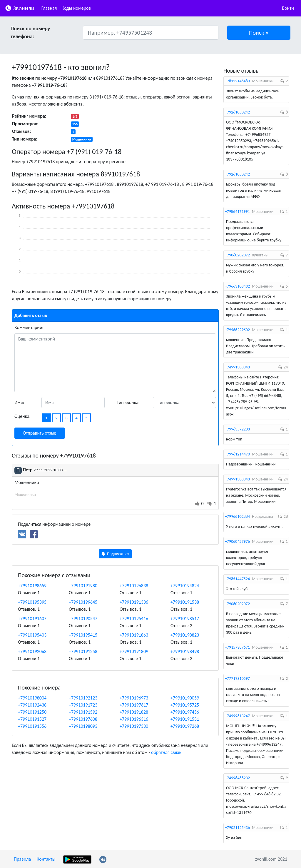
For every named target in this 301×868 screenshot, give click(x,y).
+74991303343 (237, 367)
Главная (49, 8)
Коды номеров (76, 8)
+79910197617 (134, 705)
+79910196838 (134, 586)
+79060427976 (237, 541)
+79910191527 (32, 719)
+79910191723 (83, 705)
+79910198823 (185, 635)
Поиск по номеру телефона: (30, 32)
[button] (259, 33)
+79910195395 (32, 602)
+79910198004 (32, 698)
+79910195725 (185, 705)
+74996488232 (237, 778)
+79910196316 (134, 719)
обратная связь (166, 752)
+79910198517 (185, 619)
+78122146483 (237, 81)
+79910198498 (185, 651)
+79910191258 (83, 651)
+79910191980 (83, 586)
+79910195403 (32, 635)
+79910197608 (83, 719)
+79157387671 (237, 647)
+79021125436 (237, 828)
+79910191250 (32, 712)
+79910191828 (134, 712)
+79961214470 (237, 454)
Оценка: (22, 416)
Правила (22, 859)
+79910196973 (134, 698)
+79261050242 (237, 112)
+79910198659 (32, 586)
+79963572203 (237, 429)
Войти (288, 8)
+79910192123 (83, 698)
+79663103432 (237, 286)
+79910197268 (185, 726)
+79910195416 (134, 619)
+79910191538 (185, 602)
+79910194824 (185, 586)
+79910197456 (185, 712)
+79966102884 (237, 516)
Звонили (20, 8)
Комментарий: (29, 327)
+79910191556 (32, 726)
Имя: (19, 402)
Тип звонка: (128, 402)
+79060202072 (237, 255)
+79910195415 (83, 635)
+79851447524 (237, 579)
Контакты (46, 859)
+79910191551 (185, 719)
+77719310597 (237, 678)
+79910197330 (134, 726)
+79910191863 (134, 635)
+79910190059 (185, 698)
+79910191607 (32, 619)
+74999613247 (237, 716)
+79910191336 (134, 602)
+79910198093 (83, 726)
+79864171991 (237, 212)
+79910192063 (32, 651)
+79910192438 (32, 705)
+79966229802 (237, 330)
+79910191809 (134, 651)
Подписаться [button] (115, 554)
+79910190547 (83, 619)
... (66, 470)
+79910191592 (83, 712)
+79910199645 (83, 602)
